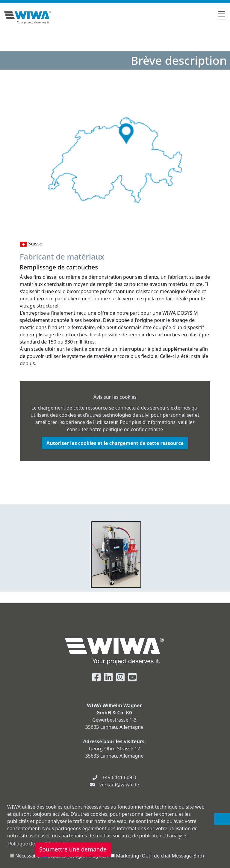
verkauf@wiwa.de (119, 785)
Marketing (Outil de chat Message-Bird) (157, 856)
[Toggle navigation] (222, 14)
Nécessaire (25, 856)
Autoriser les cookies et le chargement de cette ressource (115, 443)
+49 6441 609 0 (119, 777)
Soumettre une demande (73, 849)
